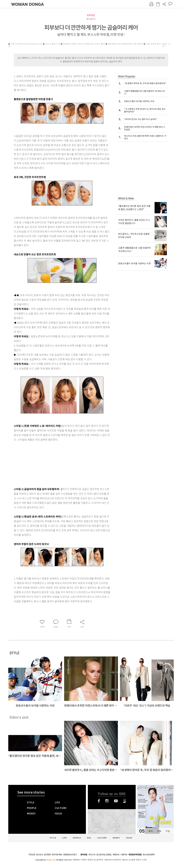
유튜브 (116, 801)
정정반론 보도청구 (70, 855)
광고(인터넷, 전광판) (104, 855)
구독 (159, 831)
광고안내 (39, 855)
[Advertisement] (55, 464)
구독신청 (32, 855)
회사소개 (92, 855)
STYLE (91, 15)
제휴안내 (116, 855)
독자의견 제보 (57, 855)
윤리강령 (47, 855)
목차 (150, 831)
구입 (168, 831)
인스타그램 (107, 801)
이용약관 (124, 855)
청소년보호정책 (149, 855)
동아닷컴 (84, 855)
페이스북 (99, 801)
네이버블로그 (124, 801)
